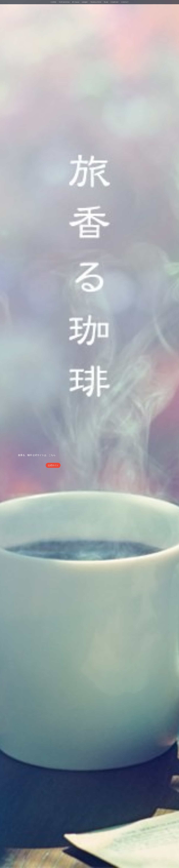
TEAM (106, 2)
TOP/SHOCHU (64, 2)
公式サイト (53, 465)
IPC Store (76, 2)
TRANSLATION (96, 2)
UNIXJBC (85, 2)
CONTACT (125, 2)
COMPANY (115, 2)
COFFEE (53, 2)
